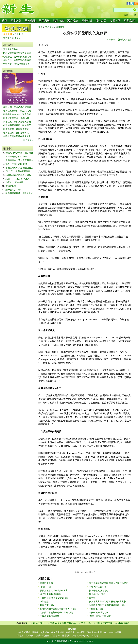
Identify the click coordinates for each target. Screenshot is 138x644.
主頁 (41, 27)
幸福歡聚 (44, 601)
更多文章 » (28, 140)
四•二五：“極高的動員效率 (18, 171)
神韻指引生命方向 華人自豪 (17, 114)
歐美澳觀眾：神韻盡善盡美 (17, 129)
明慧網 (20, 635)
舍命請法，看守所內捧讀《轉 (17, 57)
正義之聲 (129, 20)
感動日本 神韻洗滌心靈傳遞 (17, 60)
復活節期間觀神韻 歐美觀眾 (17, 125)
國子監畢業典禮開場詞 (51, 594)
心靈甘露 (115, 20)
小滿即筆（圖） (97, 609)
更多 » (17, 38)
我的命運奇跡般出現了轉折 (18, 175)
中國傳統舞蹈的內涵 (99, 612)
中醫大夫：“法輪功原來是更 (16, 64)
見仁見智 (101, 20)
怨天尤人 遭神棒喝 (14, 182)
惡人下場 (86, 623)
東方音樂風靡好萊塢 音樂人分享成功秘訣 (109, 583)
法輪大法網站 (115, 632)
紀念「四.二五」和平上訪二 (19, 179)
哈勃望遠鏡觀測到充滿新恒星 (17, 53)
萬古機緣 (30, 20)
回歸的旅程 (123, 623)
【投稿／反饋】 (124, 40)
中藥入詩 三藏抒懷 (98, 587)
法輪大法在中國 (104, 623)
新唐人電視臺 (58, 632)
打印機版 (111, 40)
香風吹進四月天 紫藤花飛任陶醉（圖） (107, 605)
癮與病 (92, 598)
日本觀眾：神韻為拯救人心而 (17, 122)
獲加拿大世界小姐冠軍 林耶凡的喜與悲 (107, 601)
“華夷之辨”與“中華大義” (100, 616)
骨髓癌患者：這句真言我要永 (19, 160)
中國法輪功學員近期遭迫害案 (19, 168)
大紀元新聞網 (24, 632)
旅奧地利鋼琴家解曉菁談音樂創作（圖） (59, 609)
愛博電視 (66, 635)
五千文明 (16, 20)
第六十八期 (9, 38)
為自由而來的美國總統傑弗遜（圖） (57, 612)
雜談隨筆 (60, 27)
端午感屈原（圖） (98, 594)
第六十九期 (18, 34)
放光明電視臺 (43, 635)
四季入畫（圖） (48, 605)
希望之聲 (55, 635)
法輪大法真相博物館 (97, 632)
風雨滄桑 (59, 20)
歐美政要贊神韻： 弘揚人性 (16, 118)
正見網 (95, 635)
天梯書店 (30, 635)
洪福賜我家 (11, 186)
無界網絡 (45, 632)
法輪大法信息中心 (81, 635)
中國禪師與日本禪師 (50, 616)
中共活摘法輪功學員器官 (63, 623)
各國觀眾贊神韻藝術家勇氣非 (17, 136)
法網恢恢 (70, 632)
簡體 (126, 15)
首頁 (5, 20)
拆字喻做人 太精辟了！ (100, 590)
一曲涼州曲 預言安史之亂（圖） (55, 598)
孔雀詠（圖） (46, 587)
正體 (134, 15)
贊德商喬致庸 (46, 583)
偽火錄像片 (39, 623)
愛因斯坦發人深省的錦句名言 (54, 590)
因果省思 (87, 20)
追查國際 (81, 632)
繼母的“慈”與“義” (13, 190)
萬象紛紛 (73, 20)
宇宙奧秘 (44, 20)
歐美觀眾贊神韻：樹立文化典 (17, 111)
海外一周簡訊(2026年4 (16, 157)
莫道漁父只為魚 (11, 49)
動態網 (35, 632)
